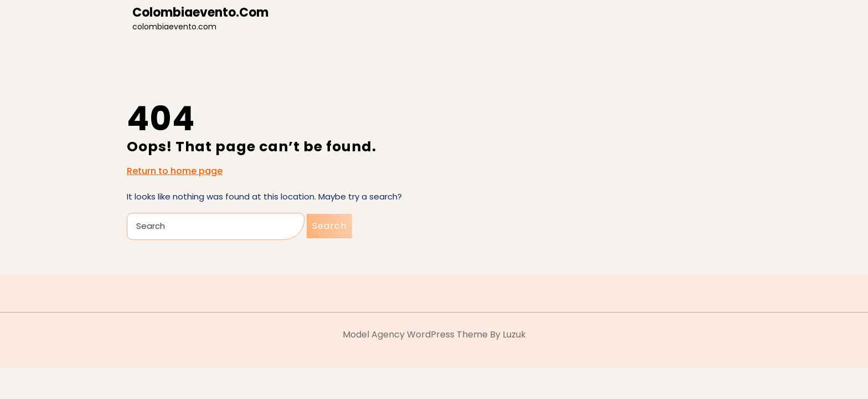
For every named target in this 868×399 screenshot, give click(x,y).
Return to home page (175, 171)
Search (329, 226)
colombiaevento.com (200, 12)
